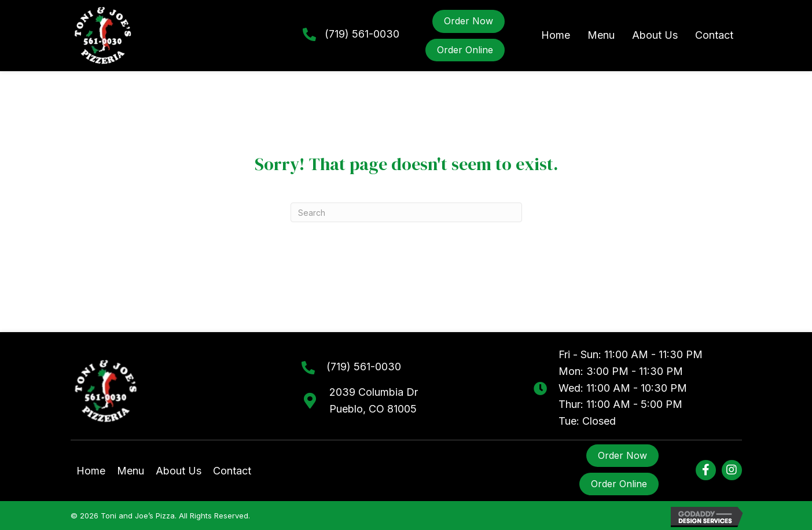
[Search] (406, 212)
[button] (706, 470)
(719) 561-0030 (362, 34)
